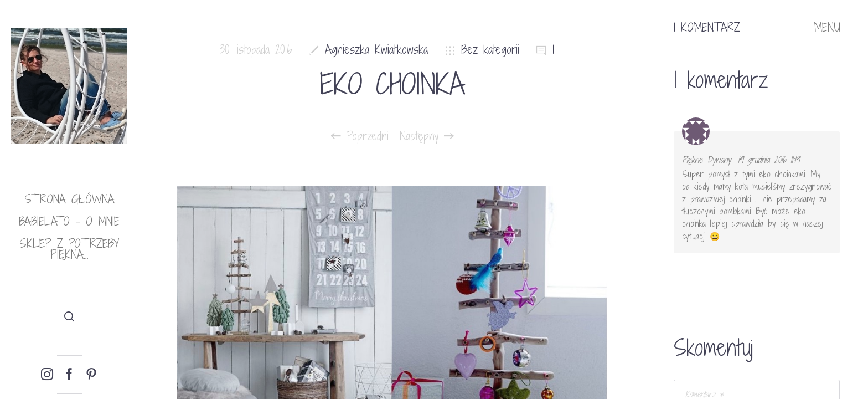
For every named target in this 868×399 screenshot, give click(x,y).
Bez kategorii (490, 50)
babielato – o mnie (69, 221)
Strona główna (69, 199)
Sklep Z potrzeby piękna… (69, 249)
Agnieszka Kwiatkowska (376, 50)
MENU (827, 28)
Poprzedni (360, 136)
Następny (427, 136)
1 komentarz (707, 28)
